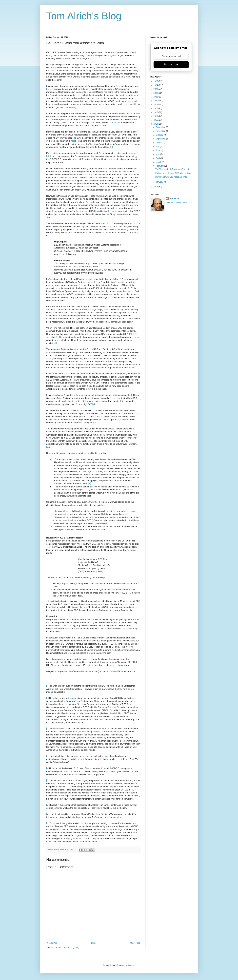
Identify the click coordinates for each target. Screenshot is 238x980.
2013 (156, 187)
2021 (156, 97)
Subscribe (171, 65)
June (158, 150)
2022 (156, 93)
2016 (156, 116)
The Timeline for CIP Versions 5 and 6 (172, 169)
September (161, 139)
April (158, 158)
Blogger (131, 965)
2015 (156, 120)
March (159, 162)
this (92, 55)
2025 (156, 81)
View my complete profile (177, 203)
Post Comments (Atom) (69, 948)
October (160, 135)
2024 (156, 85)
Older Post (135, 943)
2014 (156, 124)
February (160, 166)
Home (94, 943)
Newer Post (52, 943)
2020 (156, 101)
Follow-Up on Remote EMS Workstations (173, 173)
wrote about (113, 123)
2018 (156, 108)
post (106, 756)
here (48, 89)
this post (72, 698)
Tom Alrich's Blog (84, 16)
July (158, 147)
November (161, 131)
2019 (156, 105)
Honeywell (114, 671)
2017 (156, 112)
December (161, 127)
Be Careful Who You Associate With (171, 177)
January (160, 182)
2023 (156, 89)
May (158, 154)
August (159, 143)
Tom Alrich (174, 198)
